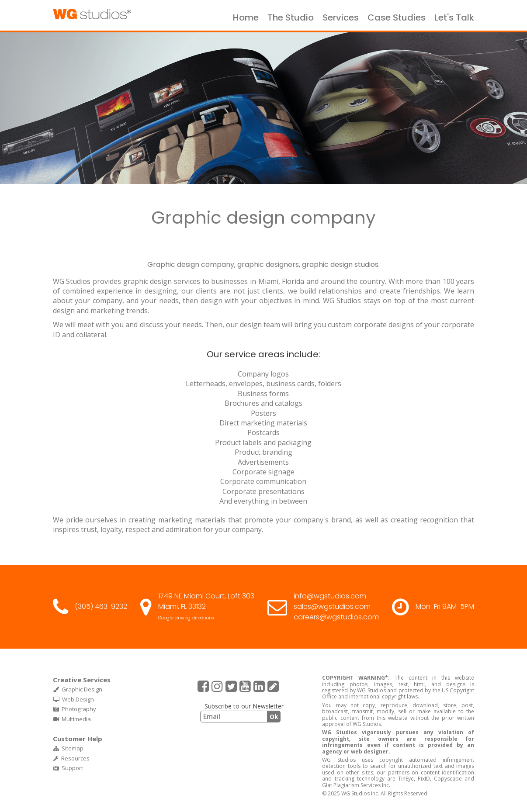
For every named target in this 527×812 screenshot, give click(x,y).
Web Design (74, 699)
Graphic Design (78, 689)
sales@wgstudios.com (332, 606)
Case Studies (397, 17)
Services (341, 17)
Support (68, 768)
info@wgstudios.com (330, 596)
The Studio (291, 17)
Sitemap (68, 748)
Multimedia (72, 719)
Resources (71, 758)
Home (246, 17)
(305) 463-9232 (101, 606)
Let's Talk (454, 17)
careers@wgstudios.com (336, 617)
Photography (75, 709)
